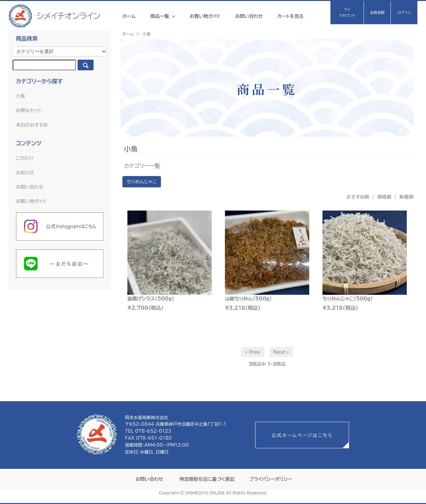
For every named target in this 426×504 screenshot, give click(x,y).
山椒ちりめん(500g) (248, 299)
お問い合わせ (249, 16)
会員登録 (377, 12)
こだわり (25, 158)
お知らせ (25, 173)
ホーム (129, 16)
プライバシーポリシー (271, 479)
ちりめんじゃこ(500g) (348, 299)
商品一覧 (160, 16)
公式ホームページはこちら (302, 435)
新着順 (406, 197)
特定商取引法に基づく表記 (207, 479)
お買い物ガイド (205, 16)
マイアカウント (347, 12)
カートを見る (291, 16)
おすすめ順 (358, 197)
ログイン (404, 12)
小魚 (147, 34)
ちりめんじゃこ (142, 182)
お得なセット (29, 110)
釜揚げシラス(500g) (151, 299)
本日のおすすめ (32, 125)
